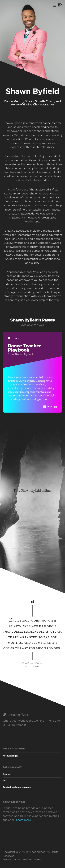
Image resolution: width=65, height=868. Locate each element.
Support (7, 774)
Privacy (6, 860)
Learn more (23, 820)
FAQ (5, 781)
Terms (17, 860)
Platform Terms (32, 860)
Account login (11, 756)
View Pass (50, 407)
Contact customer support (17, 787)
